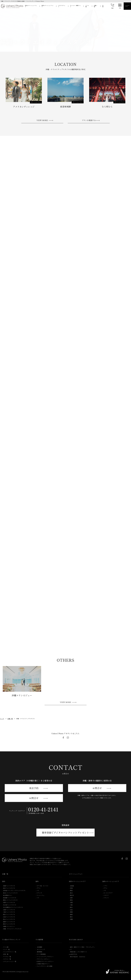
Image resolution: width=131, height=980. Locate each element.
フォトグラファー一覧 (10, 952)
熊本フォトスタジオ (9, 924)
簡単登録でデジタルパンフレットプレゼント (66, 832)
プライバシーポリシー (43, 959)
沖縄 (71, 919)
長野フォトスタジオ (9, 902)
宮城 (71, 888)
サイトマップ (41, 949)
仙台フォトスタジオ (9, 888)
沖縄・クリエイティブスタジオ (12, 929)
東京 (71, 893)
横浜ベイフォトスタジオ (10, 900)
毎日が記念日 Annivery (78, 957)
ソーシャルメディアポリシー (45, 957)
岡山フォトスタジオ (9, 914)
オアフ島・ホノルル (42, 886)
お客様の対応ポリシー (43, 964)
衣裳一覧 (6, 954)
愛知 (71, 900)
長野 (71, 898)
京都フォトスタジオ (9, 910)
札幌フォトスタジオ (9, 886)
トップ (2, 719)
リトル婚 (87, 6)
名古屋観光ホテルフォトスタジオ (13, 907)
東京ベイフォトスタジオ (10, 893)
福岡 (71, 914)
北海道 (72, 886)
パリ (38, 898)
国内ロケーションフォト (31, 6)
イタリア (106, 895)
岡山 (71, 907)
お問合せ (34, 798)
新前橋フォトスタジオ (10, 898)
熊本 (71, 917)
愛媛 (71, 912)
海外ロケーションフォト (47, 6)
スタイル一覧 (7, 959)
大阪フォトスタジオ (9, 912)
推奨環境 (39, 952)
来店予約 (34, 788)
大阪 (71, 905)
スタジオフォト (62, 6)
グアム (39, 888)
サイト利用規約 (41, 954)
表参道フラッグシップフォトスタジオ (14, 890)
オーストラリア (108, 893)
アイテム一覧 (7, 957)
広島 (71, 910)
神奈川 (72, 895)
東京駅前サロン (8, 895)
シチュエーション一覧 (10, 961)
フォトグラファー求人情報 (44, 966)
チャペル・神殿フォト (75, 6)
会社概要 (39, 947)
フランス (106, 898)
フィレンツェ (41, 895)
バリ (38, 890)
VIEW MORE (42, 120)
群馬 (71, 890)
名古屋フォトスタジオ (10, 905)
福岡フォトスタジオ (9, 922)
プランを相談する (89, 120)
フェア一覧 (6, 949)
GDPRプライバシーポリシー (45, 961)
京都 (71, 902)
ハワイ (105, 886)
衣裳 (103, 6)
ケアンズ (39, 893)
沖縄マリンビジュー (9, 926)
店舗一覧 (96, 6)
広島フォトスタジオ (9, 917)
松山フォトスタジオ (9, 919)
